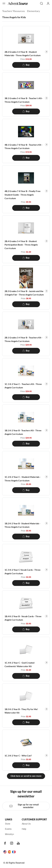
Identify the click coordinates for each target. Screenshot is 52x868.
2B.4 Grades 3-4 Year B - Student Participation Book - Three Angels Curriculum (21, 245)
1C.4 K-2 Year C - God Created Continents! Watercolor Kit (19, 664)
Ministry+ (10, 834)
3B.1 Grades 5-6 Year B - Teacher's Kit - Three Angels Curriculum (24, 100)
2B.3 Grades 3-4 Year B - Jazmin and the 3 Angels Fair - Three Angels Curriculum (24, 293)
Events (8, 829)
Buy (26, 65)
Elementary (33, 11)
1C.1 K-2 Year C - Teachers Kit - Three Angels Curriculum (23, 386)
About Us (26, 824)
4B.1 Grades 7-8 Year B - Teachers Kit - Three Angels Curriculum (24, 146)
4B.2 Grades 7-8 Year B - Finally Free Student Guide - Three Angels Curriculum (23, 195)
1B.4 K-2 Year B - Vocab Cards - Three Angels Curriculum (23, 618)
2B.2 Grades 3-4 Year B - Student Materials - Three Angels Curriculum (23, 54)
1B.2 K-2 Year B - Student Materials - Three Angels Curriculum (22, 525)
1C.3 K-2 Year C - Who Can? (18, 756)
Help (24, 829)
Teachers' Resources (14, 11)
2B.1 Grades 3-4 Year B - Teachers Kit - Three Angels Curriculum (24, 339)
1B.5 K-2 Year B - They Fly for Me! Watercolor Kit (21, 711)
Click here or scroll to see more (26, 776)
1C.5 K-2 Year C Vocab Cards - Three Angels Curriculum (23, 572)
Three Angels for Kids (14, 17)
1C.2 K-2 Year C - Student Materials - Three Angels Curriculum (23, 479)
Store (8, 824)
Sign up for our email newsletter (24, 806)
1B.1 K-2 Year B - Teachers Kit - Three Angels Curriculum (23, 432)
